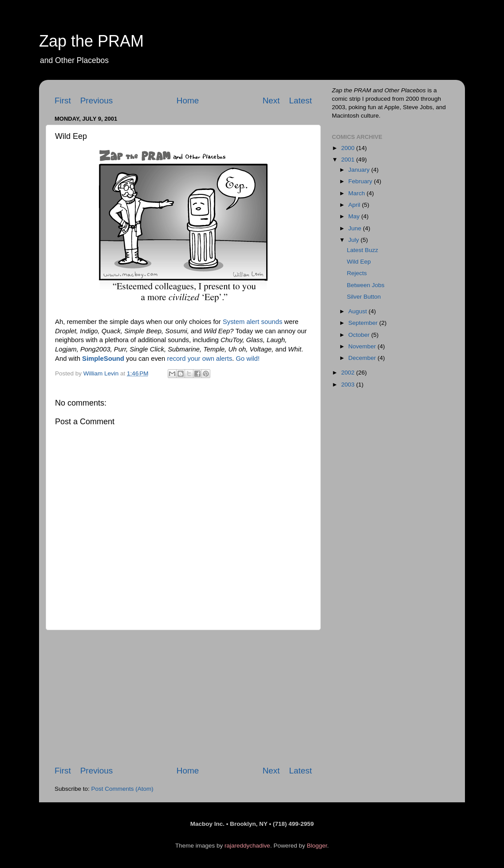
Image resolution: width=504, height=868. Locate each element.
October (360, 335)
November (363, 346)
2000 (349, 148)
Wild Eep (359, 262)
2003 (349, 385)
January (360, 170)
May (355, 216)
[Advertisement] (183, 698)
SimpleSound (103, 359)
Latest (301, 101)
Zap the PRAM (91, 41)
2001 (349, 160)
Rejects (357, 273)
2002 (349, 373)
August (358, 311)
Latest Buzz (363, 250)
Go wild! (248, 359)
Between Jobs (366, 285)
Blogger (317, 846)
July (354, 240)
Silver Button (364, 297)
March (357, 193)
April (355, 205)
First (63, 101)
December (363, 358)
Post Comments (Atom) (122, 789)
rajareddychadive (247, 846)
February (361, 181)
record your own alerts (199, 359)
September (364, 323)
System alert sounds (252, 322)
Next (271, 101)
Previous (97, 101)
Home (188, 101)
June (356, 228)
